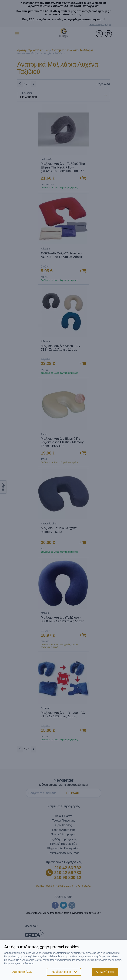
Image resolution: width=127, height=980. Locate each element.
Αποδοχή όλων (105, 972)
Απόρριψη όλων (22, 972)
